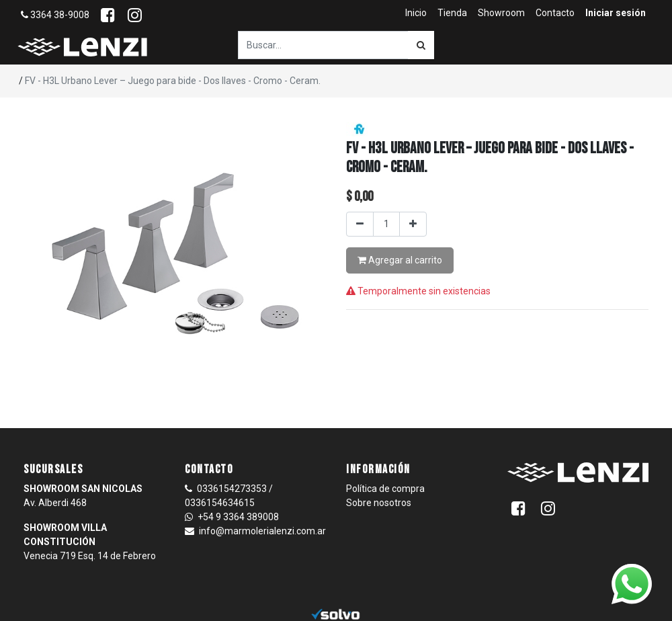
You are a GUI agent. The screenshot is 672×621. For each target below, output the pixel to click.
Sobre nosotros (379, 503)
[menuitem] (416, 13)
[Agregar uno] (413, 224)
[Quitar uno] (360, 224)
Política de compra (385, 489)
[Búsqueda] (421, 45)
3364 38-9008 (55, 15)
